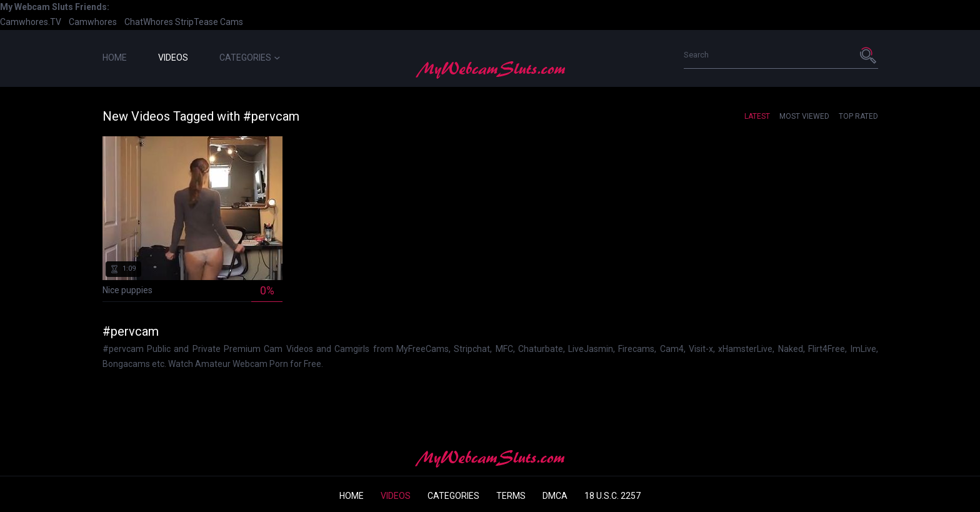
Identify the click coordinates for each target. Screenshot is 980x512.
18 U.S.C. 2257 (612, 496)
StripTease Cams (209, 22)
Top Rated (858, 116)
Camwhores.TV (31, 22)
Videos (173, 58)
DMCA (555, 496)
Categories (250, 58)
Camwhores (93, 22)
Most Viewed (804, 116)
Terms (511, 496)
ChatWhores (149, 22)
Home (115, 58)
